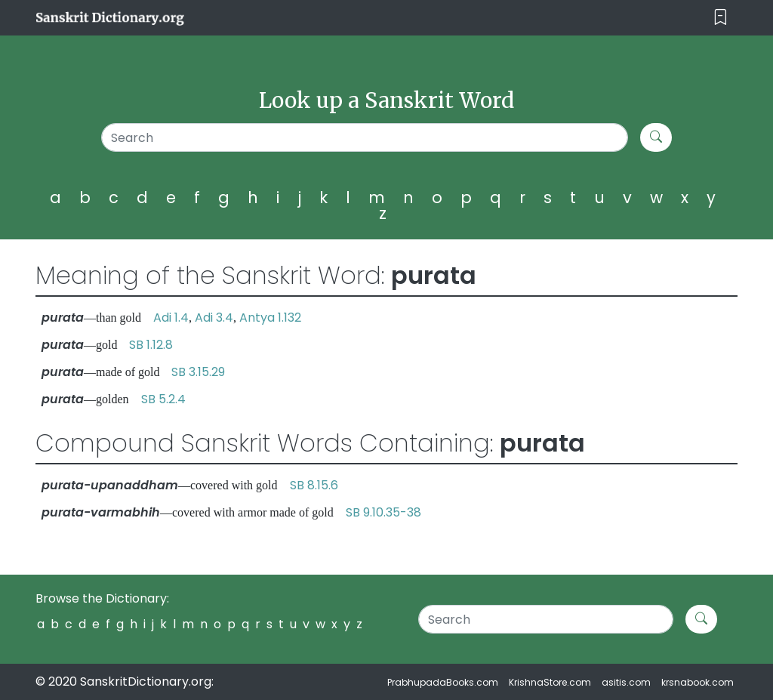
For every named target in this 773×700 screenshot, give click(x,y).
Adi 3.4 (214, 318)
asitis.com (626, 682)
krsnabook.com (698, 682)
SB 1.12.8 (151, 345)
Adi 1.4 (171, 318)
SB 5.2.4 (163, 399)
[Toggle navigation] (721, 18)
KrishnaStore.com (550, 682)
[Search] (365, 137)
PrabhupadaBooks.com (443, 682)
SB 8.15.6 (314, 485)
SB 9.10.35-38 (383, 512)
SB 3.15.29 (198, 372)
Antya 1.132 (270, 318)
